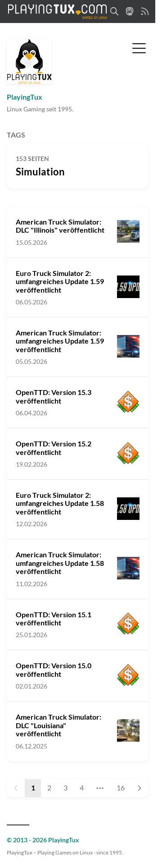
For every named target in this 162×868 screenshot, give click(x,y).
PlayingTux (25, 97)
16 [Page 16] (121, 788)
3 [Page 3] (65, 788)
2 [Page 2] (49, 788)
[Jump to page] (100, 788)
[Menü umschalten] (139, 47)
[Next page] (139, 788)
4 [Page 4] (82, 788)
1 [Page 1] (33, 788)
